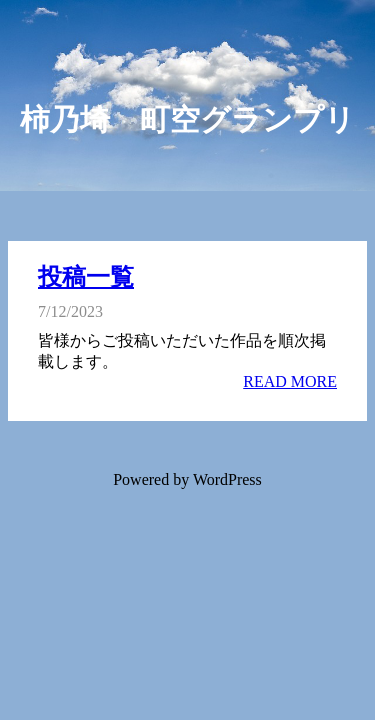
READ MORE (290, 381)
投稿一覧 (86, 277)
